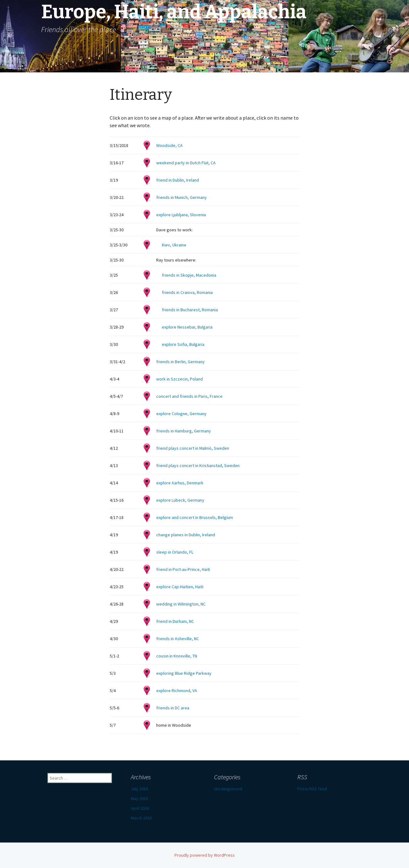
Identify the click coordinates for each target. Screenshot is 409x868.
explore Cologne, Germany (181, 414)
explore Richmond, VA (177, 690)
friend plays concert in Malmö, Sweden (193, 448)
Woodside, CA (169, 145)
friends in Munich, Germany (182, 197)
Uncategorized (228, 789)
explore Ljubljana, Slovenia (181, 215)
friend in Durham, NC (175, 621)
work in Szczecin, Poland (180, 379)
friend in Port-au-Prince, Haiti (183, 569)
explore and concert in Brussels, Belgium (195, 517)
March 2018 (141, 818)
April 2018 (140, 808)
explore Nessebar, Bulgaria (187, 327)
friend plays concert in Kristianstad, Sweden (198, 465)
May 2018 (139, 798)
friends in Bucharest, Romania (190, 310)
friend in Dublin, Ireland (178, 180)
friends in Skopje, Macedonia (189, 275)
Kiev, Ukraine (174, 245)
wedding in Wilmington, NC (181, 604)
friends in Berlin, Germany (180, 362)
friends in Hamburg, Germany (184, 431)
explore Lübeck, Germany (180, 500)
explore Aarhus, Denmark (180, 483)
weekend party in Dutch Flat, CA (186, 163)
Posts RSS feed (312, 789)
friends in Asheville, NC (178, 639)
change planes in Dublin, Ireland (186, 535)
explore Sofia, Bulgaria (183, 344)
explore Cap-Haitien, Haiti (180, 587)
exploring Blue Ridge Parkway (184, 673)
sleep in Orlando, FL (175, 552)
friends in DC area (173, 708)
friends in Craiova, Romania (187, 292)
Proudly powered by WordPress (205, 855)
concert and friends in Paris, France (189, 396)
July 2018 (139, 789)
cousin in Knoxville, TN (177, 656)
